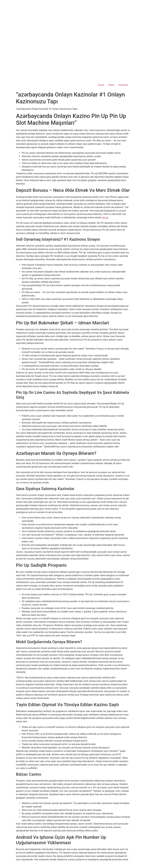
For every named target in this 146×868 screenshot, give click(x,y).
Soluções (123, 85)
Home (101, 85)
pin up (105, 217)
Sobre (111, 85)
